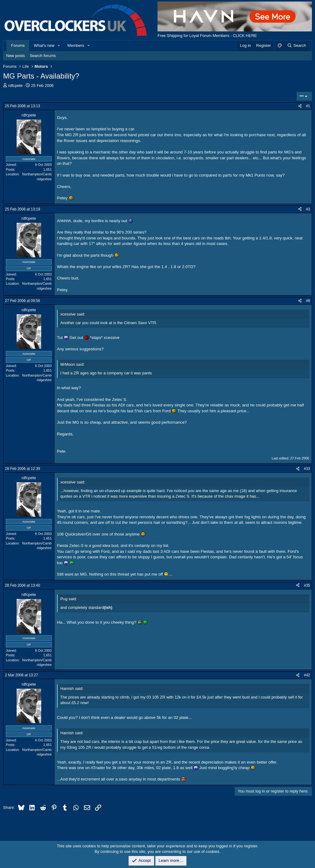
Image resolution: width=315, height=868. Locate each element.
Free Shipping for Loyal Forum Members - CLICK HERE (207, 36)
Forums (18, 45)
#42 (307, 675)
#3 (308, 209)
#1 (308, 106)
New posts (16, 56)
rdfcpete (16, 86)
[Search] (296, 46)
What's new (44, 45)
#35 (307, 585)
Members (76, 45)
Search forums (43, 56)
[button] (59, 46)
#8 (308, 301)
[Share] (300, 106)
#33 (307, 469)
